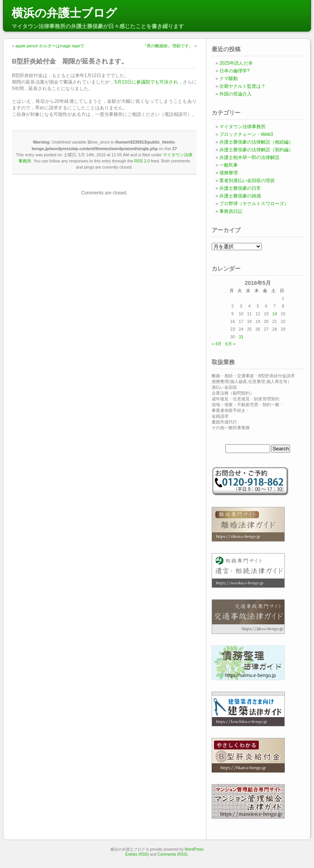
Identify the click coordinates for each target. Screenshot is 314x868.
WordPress (194, 849)
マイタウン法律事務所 (242, 127)
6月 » (230, 344)
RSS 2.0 (142, 161)
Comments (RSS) (172, 854)
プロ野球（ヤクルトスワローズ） (254, 204)
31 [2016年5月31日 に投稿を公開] (241, 337)
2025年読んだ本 (236, 63)
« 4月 (217, 344)
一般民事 (229, 165)
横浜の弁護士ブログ (64, 13)
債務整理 (229, 173)
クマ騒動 (229, 79)
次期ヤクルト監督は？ (242, 86)
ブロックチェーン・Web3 (246, 134)
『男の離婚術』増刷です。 (168, 46)
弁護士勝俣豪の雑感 (240, 196)
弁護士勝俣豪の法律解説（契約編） (256, 150)
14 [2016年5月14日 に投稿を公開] (275, 314)
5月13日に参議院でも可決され (146, 82)
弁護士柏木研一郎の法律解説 (249, 157)
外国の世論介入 (235, 94)
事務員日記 (231, 211)
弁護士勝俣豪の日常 (240, 188)
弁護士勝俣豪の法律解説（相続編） (256, 142)
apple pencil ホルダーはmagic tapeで (50, 46)
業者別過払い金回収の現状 (247, 181)
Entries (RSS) (137, 854)
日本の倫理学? (235, 71)
